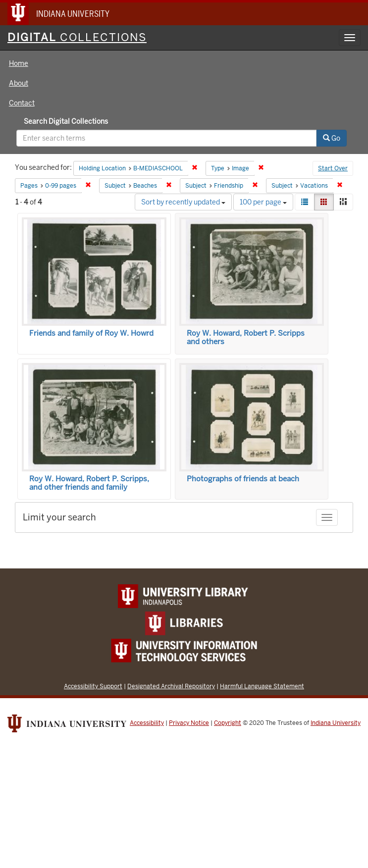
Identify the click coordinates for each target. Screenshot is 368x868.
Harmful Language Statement (262, 686)
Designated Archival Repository (171, 686)
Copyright (228, 723)
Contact (22, 103)
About (19, 83)
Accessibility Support (93, 686)
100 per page (263, 202)
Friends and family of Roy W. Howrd (91, 333)
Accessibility (147, 723)
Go (332, 138)
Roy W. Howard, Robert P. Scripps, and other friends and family (89, 483)
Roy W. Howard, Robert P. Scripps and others (246, 337)
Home (19, 63)
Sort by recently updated (183, 202)
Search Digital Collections (66, 121)
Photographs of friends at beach (243, 479)
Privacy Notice (189, 723)
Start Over (333, 168)
